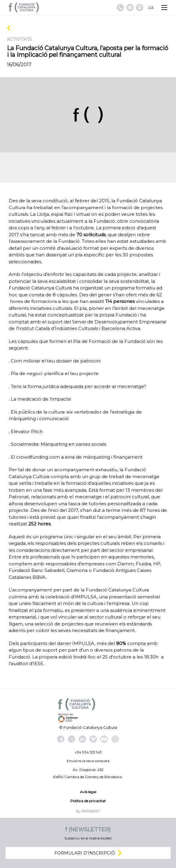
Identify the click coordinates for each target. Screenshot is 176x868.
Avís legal (88, 792)
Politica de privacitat (88, 801)
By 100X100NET (88, 811)
